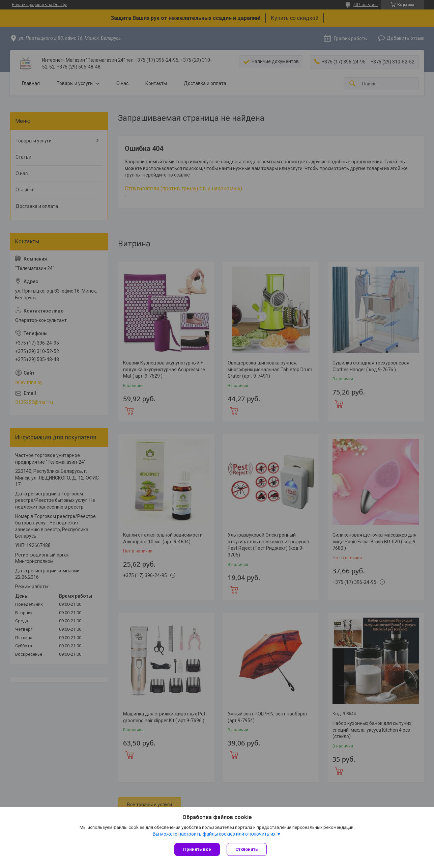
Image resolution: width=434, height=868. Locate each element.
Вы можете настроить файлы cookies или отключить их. (215, 834)
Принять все (197, 849)
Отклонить (247, 849)
